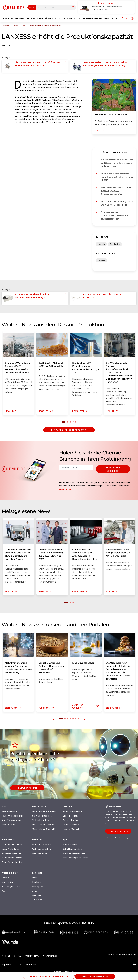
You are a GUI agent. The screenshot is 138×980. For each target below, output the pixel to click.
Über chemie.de (50, 956)
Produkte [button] (32, 18)
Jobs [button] (79, 18)
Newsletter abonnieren (113, 469)
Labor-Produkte (70, 816)
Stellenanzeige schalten (74, 853)
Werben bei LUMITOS (11, 956)
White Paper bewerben (12, 858)
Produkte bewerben (72, 824)
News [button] (6, 18)
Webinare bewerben (42, 849)
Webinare (37, 895)
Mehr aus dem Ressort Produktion (69, 430)
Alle (31, 7)
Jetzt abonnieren (118, 831)
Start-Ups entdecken (42, 816)
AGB (19, 964)
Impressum (7, 964)
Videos (5, 891)
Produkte (37, 882)
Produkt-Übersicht (72, 829)
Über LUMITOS (32, 956)
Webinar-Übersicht (41, 853)
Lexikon (5, 878)
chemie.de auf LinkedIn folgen (118, 838)
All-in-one (37, 900)
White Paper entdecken (12, 844)
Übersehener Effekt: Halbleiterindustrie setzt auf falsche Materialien (114, 216)
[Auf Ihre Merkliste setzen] (123, 19)
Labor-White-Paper (11, 849)
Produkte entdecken (72, 811)
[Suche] (73, 8)
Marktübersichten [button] (50, 18)
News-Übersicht (9, 824)
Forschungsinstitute (11, 886)
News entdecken (9, 811)
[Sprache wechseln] (132, 19)
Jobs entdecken (70, 844)
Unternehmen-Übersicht (44, 829)
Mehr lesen (67, 489)
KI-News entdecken (27, 788)
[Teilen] (127, 19)
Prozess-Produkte (71, 820)
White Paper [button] (68, 18)
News (35, 878)
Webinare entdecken (42, 844)
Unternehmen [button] (18, 18)
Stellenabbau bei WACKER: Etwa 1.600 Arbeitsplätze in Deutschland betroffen (116, 191)
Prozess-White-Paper (12, 853)
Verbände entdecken (42, 820)
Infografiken (7, 882)
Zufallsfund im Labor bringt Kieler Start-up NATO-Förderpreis (117, 203)
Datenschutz (31, 964)
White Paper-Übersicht (12, 862)
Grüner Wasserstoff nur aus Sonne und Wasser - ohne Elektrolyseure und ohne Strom (117, 163)
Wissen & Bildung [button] (93, 18)
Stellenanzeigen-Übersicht (75, 858)
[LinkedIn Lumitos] (134, 964)
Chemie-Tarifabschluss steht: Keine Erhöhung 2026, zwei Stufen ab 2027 (117, 177)
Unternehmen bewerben (44, 824)
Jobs (35, 891)
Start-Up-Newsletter (11, 820)
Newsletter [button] (110, 18)
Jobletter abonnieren (73, 849)
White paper (38, 886)
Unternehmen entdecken (44, 811)
